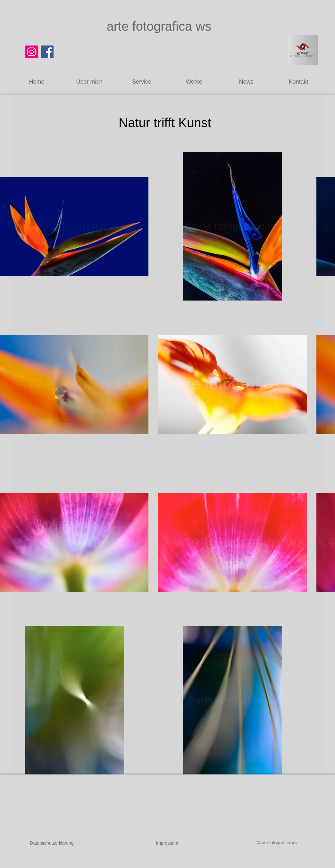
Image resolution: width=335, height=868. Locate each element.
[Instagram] (32, 52)
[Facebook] (47, 52)
